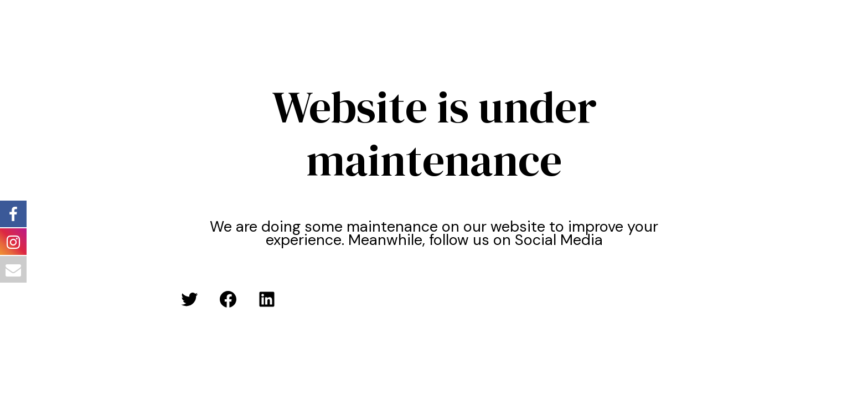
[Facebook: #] (228, 299)
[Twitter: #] (189, 299)
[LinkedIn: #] (267, 299)
